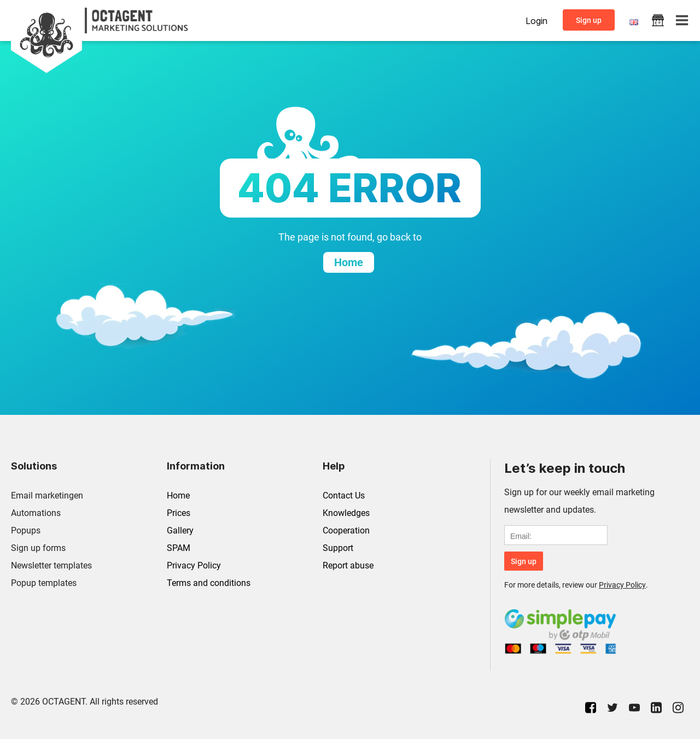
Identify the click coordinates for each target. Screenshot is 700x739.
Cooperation (346, 530)
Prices (179, 513)
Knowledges (346, 513)
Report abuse (348, 565)
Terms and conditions (209, 583)
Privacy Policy (194, 565)
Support (338, 548)
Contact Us (344, 495)
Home (178, 495)
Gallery (180, 530)
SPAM (179, 548)
